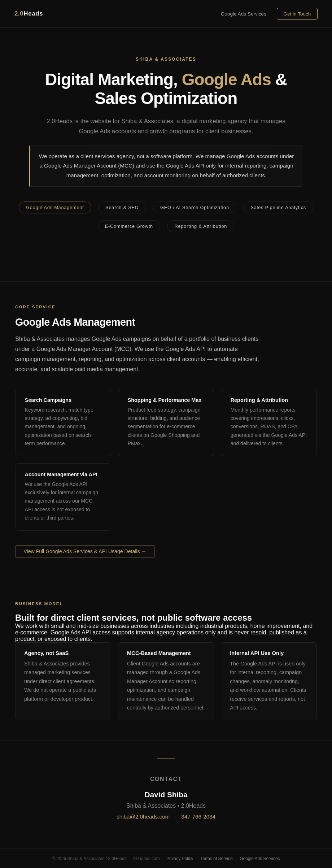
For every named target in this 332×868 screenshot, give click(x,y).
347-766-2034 (198, 817)
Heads (29, 14)
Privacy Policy (180, 859)
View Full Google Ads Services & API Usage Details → (85, 551)
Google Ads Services (244, 14)
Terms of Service (216, 859)
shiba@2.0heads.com (143, 817)
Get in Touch (297, 14)
